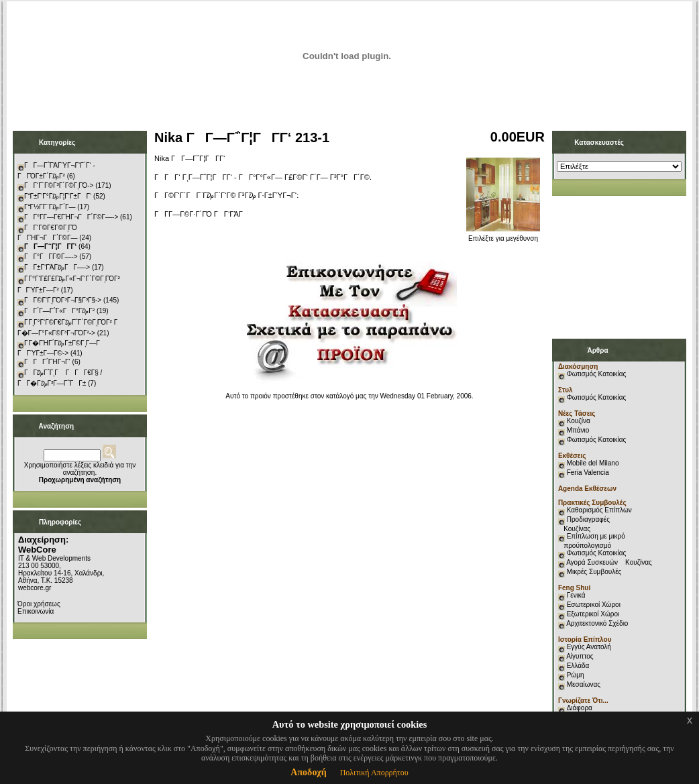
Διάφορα (580, 708)
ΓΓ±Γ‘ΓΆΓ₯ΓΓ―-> (57, 267)
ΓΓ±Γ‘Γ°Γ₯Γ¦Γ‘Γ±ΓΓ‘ (58, 196)
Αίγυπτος (580, 656)
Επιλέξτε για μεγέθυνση (503, 235)
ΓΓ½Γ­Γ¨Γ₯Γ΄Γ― (50, 207)
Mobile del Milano (593, 463)
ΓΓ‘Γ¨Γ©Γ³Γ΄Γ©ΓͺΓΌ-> (59, 185)
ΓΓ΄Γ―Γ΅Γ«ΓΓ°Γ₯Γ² (59, 311)
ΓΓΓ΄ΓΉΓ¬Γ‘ (47, 362)
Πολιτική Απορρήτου (374, 773)
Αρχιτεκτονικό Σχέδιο (597, 623)
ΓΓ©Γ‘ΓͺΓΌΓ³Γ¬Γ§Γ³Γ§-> (63, 300)
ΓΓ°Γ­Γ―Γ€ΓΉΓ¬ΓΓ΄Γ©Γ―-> (71, 217)
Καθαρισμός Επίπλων (598, 510)
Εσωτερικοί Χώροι (594, 605)
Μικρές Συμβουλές (594, 572)
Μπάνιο (578, 430)
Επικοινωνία (36, 611)
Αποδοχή (308, 772)
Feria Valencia (588, 472)
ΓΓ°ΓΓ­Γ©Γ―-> (51, 257)
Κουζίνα (579, 421)
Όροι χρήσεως (39, 604)
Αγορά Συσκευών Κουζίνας (609, 562)
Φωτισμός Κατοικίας (597, 374)
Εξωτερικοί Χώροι (593, 614)
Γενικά (576, 595)
